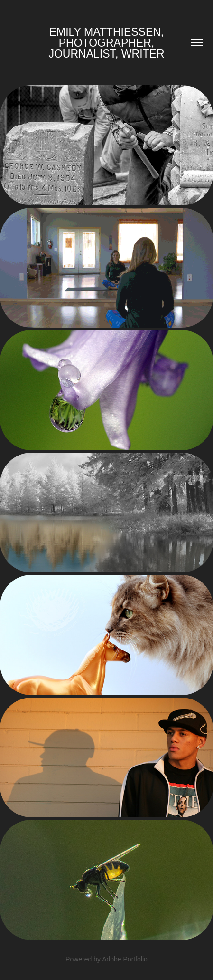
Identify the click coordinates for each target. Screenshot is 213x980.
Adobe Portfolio (125, 959)
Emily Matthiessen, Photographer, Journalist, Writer (107, 43)
